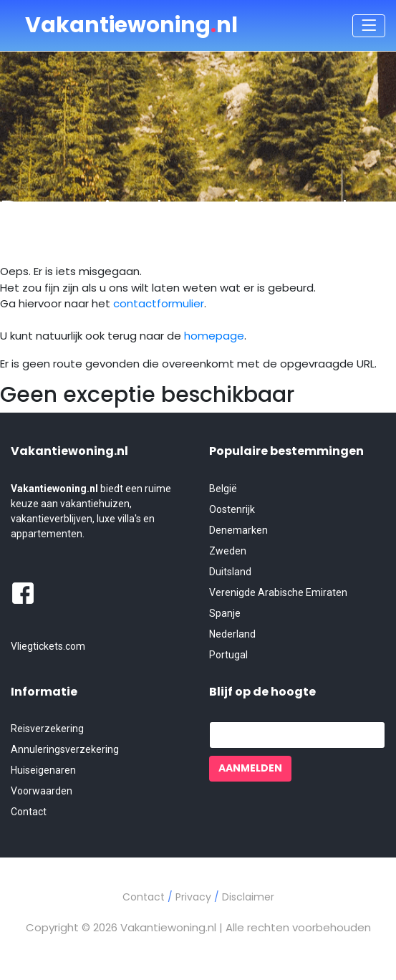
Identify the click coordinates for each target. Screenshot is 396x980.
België (223, 489)
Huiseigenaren (43, 770)
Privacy (195, 897)
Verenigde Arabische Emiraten (278, 592)
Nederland (232, 634)
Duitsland (230, 572)
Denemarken (238, 530)
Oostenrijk (232, 509)
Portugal (228, 655)
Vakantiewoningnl (131, 25)
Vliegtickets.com (48, 646)
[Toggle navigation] (369, 26)
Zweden (228, 551)
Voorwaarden (42, 791)
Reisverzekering (47, 729)
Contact (29, 812)
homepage (214, 336)
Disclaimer (248, 897)
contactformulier (159, 303)
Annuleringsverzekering (65, 749)
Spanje (225, 613)
